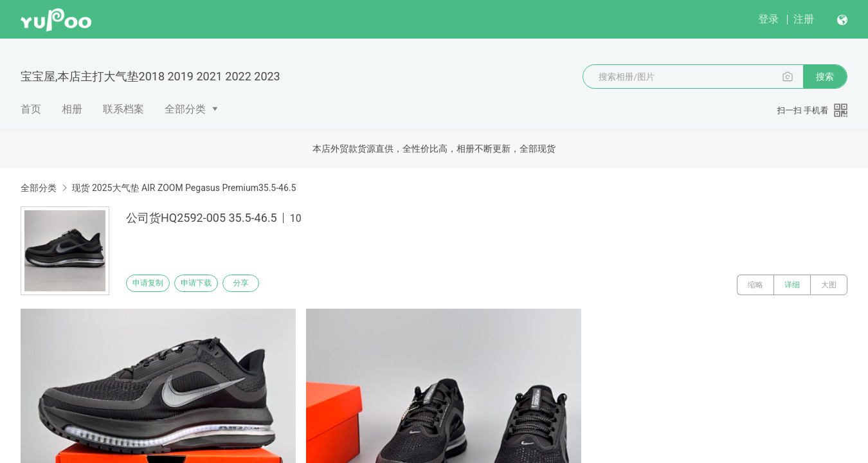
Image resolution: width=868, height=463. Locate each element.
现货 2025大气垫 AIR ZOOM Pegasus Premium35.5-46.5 (184, 188)
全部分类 (185, 109)
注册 (804, 19)
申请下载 (211, 285)
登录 (768, 19)
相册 (72, 109)
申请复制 (153, 285)
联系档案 (123, 109)
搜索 (825, 77)
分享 (269, 285)
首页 (31, 109)
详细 (792, 285)
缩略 (755, 285)
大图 (829, 285)
